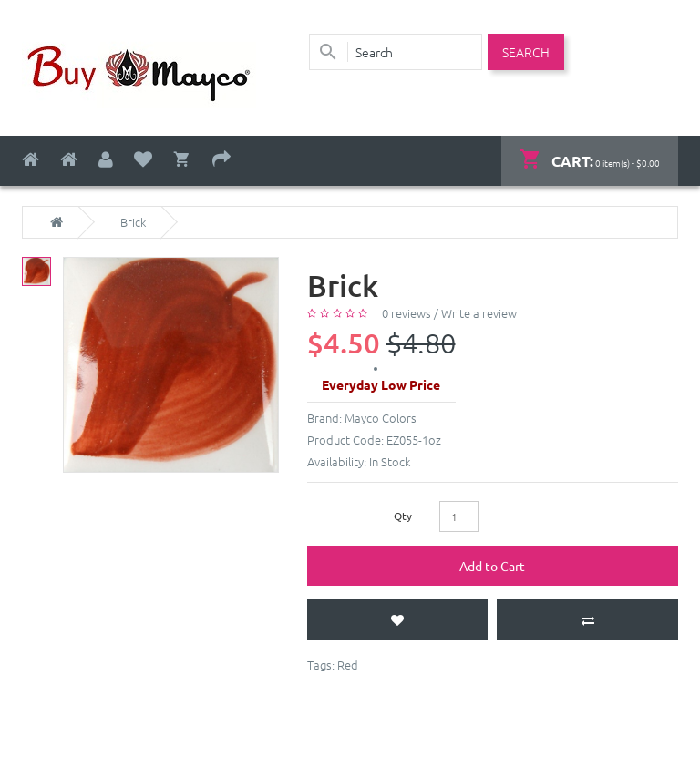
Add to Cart (492, 566)
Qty (403, 516)
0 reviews (407, 313)
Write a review (479, 313)
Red (348, 665)
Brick (133, 222)
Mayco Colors (381, 418)
